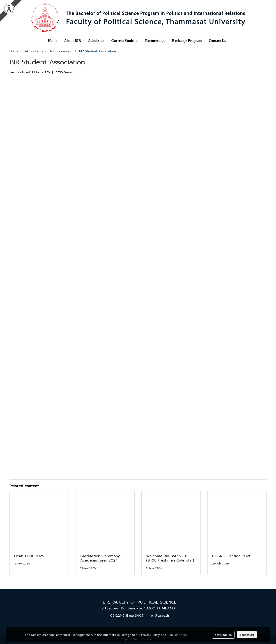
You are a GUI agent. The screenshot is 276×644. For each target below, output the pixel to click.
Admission (96, 41)
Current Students (125, 41)
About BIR (72, 41)
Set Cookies (223, 635)
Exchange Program (187, 41)
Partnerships (155, 41)
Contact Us (217, 41)
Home (52, 41)
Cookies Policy (177, 635)
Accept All (247, 635)
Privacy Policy (150, 635)
